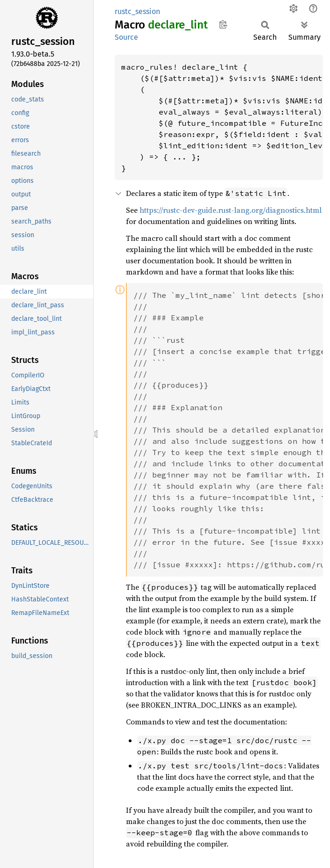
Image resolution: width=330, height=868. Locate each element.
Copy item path (223, 24)
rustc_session (137, 11)
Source (126, 37)
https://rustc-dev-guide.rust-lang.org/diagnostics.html (231, 210)
